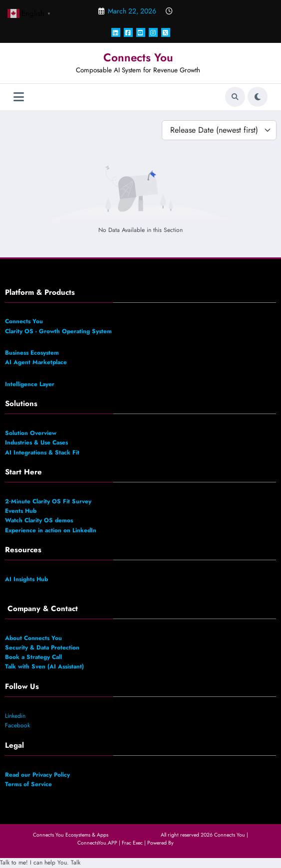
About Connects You (33, 638)
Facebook (17, 725)
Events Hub (21, 511)
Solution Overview (31, 433)
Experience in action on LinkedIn (52, 530)
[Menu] (19, 97)
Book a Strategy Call (34, 657)
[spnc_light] (258, 97)
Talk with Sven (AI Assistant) (44, 666)
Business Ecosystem (32, 353)
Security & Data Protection (43, 648)
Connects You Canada (135, 835)
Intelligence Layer (30, 384)
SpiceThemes (189, 843)
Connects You (138, 57)
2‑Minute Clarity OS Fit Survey (48, 501)
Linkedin (15, 716)
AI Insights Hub (26, 579)
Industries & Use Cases (36, 442)
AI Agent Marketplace (36, 362)
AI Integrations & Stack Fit (44, 452)
